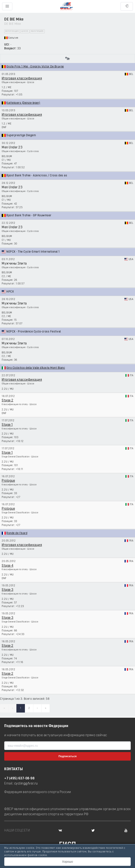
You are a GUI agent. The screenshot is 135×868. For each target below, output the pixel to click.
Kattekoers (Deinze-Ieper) (23, 103)
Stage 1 (7, 425)
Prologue (8, 481)
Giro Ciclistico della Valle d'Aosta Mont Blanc (36, 368)
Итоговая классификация (22, 79)
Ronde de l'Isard (17, 533)
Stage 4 (8, 566)
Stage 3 (8, 590)
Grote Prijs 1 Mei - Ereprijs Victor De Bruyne (35, 67)
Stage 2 (8, 401)
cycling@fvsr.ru (26, 784)
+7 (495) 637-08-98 (19, 779)
